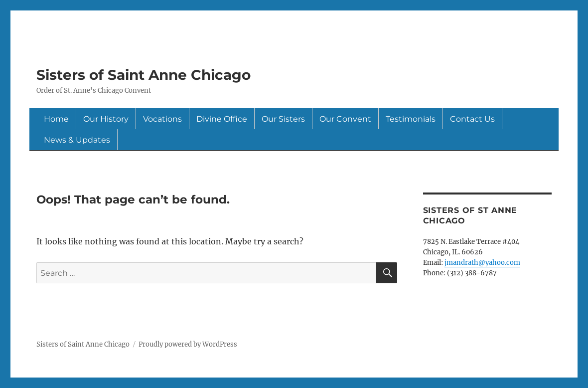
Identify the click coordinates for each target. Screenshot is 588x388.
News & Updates (77, 140)
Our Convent (345, 119)
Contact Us (472, 119)
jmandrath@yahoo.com (482, 263)
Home (56, 119)
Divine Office (222, 119)
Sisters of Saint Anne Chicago (144, 75)
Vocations (162, 119)
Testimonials (411, 119)
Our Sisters (283, 119)
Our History (106, 119)
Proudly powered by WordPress (188, 344)
